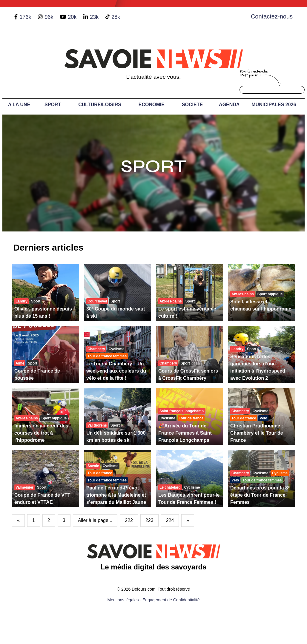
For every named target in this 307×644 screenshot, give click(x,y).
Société (192, 105)
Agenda (229, 105)
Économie (152, 105)
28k (116, 17)
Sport (53, 105)
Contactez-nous (272, 16)
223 (149, 520)
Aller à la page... (95, 520)
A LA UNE (19, 105)
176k (25, 17)
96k (49, 17)
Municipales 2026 (274, 105)
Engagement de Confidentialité (171, 600)
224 (170, 520)
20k (72, 17)
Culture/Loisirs (100, 105)
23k (94, 17)
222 (129, 520)
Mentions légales (123, 600)
